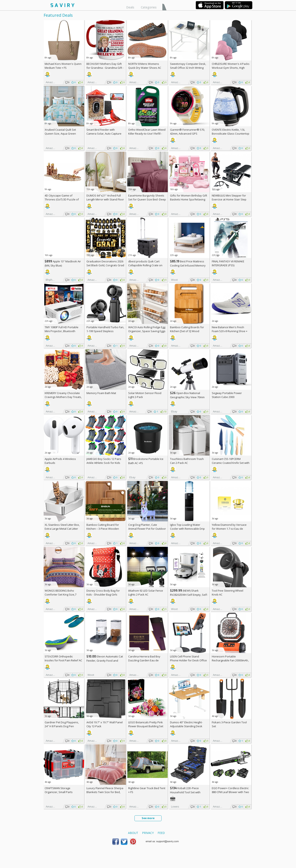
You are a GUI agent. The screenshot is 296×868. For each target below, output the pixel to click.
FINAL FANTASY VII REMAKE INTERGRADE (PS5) (228, 263)
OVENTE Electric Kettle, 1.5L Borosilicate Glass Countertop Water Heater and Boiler (231, 134)
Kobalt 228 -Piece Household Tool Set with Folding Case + (185, 792)
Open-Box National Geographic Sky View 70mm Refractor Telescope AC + (187, 397)
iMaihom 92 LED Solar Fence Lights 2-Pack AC (146, 593)
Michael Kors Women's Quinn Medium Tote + (63, 66)
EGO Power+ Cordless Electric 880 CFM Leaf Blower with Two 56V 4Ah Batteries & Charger (230, 792)
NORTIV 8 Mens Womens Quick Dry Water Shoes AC (145, 66)
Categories (149, 7)
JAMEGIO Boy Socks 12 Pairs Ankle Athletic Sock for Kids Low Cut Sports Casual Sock (104, 463)
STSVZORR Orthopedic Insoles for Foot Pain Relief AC (63, 658)
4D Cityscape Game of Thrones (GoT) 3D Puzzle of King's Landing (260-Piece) (62, 199)
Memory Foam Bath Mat (101, 393)
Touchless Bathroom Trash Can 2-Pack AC (187, 461)
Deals (130, 7)
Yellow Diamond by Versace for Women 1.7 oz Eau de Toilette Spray (229, 529)
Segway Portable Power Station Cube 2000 (227, 395)
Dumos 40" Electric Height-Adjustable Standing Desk (186, 724)
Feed (161, 833)
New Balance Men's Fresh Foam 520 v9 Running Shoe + (230, 331)
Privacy (148, 833)
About (133, 833)
